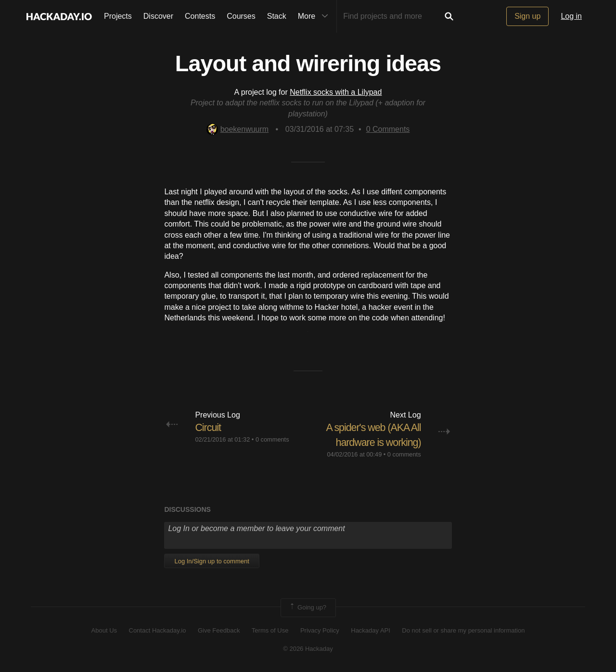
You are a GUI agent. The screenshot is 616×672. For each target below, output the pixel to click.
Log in (571, 16)
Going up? (308, 608)
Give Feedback (219, 630)
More (315, 16)
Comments (388, 129)
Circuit (208, 427)
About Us (104, 630)
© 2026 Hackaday (308, 649)
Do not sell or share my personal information (463, 630)
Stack (277, 16)
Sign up (527, 16)
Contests (200, 16)
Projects (118, 16)
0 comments (272, 439)
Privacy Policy (320, 630)
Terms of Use (270, 630)
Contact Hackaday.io (158, 630)
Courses (241, 16)
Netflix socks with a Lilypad (336, 92)
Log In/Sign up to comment (212, 561)
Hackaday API (371, 630)
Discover (158, 16)
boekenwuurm (238, 129)
